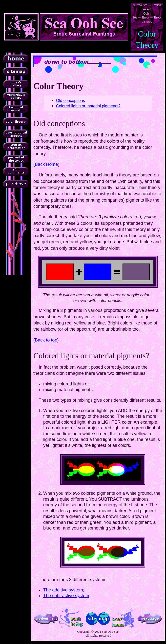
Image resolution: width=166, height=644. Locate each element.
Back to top (46, 340)
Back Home (46, 164)
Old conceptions (71, 100)
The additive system (63, 590)
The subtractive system (66, 596)
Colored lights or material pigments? (88, 106)
